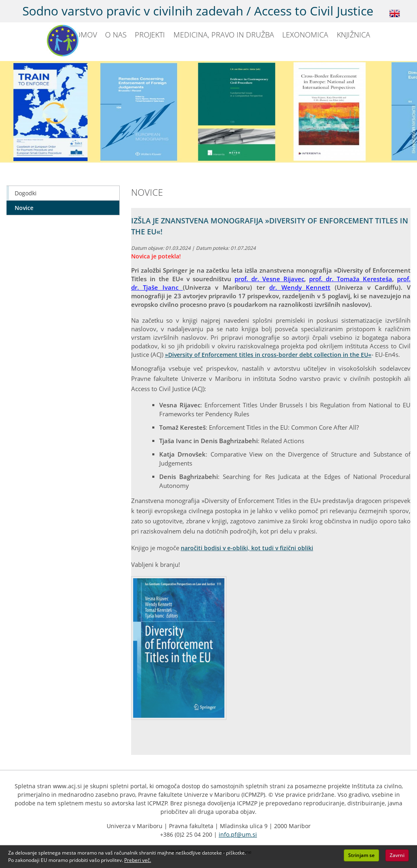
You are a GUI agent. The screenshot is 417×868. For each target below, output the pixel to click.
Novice (24, 208)
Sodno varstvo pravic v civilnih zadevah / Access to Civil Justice (198, 11)
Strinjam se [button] (361, 855)
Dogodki (26, 193)
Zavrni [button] (397, 855)
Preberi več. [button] (138, 860)
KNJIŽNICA (353, 35)
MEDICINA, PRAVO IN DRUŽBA (224, 35)
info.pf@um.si (238, 834)
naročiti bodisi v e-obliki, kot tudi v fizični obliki (247, 548)
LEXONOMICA (305, 35)
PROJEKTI (150, 35)
